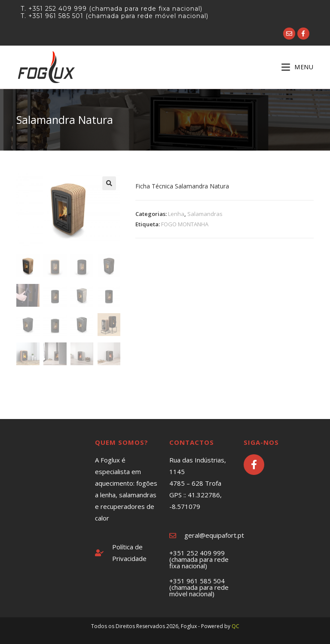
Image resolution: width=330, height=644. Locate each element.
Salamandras (205, 214)
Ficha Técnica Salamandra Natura (183, 186)
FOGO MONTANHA (185, 224)
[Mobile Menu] (298, 67)
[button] (109, 183)
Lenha (176, 214)
